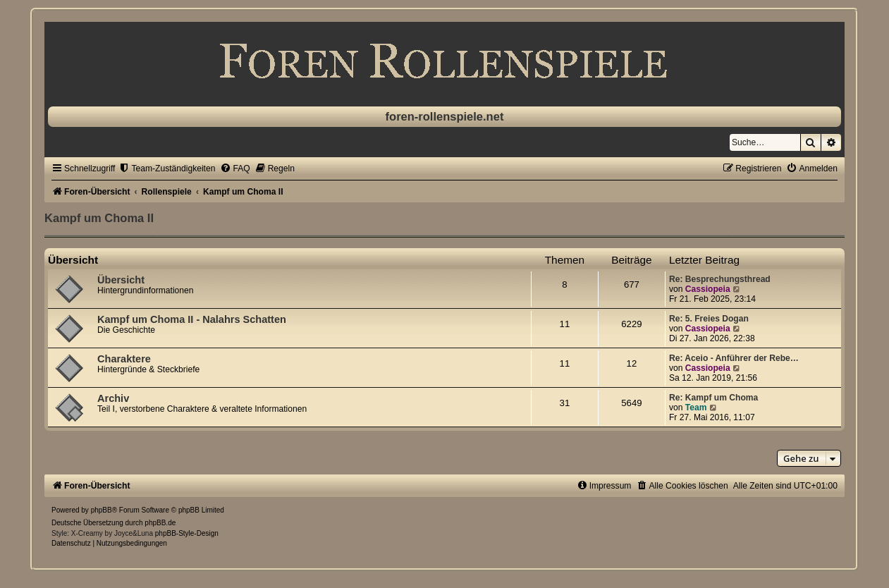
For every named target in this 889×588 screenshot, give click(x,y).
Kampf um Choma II (99, 218)
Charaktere (124, 359)
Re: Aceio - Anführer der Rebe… (734, 358)
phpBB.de (160, 523)
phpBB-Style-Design (187, 533)
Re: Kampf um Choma (713, 398)
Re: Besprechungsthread (720, 279)
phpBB (102, 510)
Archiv (113, 398)
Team (696, 408)
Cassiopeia (708, 289)
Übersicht (73, 260)
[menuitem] (167, 169)
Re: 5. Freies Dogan (709, 319)
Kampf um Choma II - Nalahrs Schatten (192, 319)
